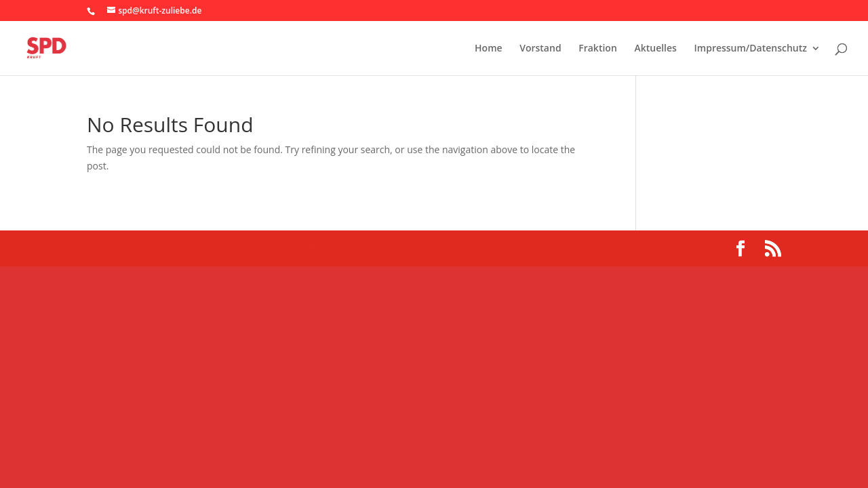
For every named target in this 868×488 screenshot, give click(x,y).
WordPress (308, 248)
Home (489, 49)
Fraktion (598, 49)
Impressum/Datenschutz (751, 49)
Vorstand (540, 49)
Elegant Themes (181, 248)
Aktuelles (655, 49)
